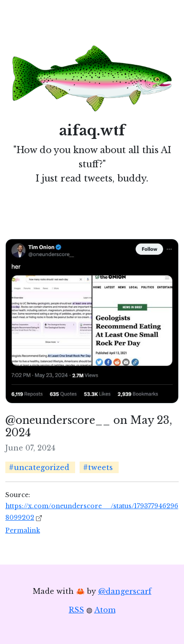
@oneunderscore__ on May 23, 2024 (89, 426)
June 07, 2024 (30, 448)
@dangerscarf (125, 591)
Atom (105, 610)
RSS (76, 610)
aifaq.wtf (92, 130)
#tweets (98, 467)
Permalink (23, 530)
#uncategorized (39, 467)
